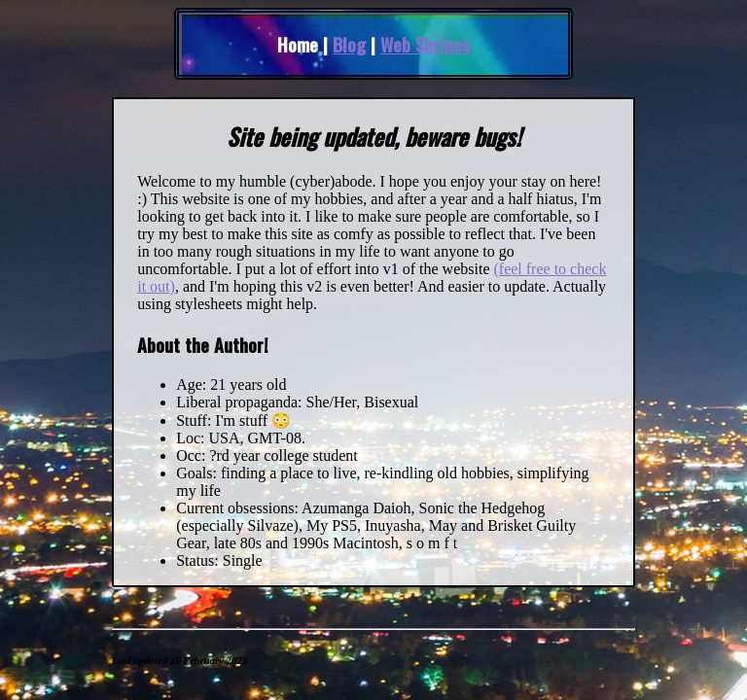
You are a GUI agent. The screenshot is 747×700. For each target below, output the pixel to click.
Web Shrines (425, 44)
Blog (349, 44)
